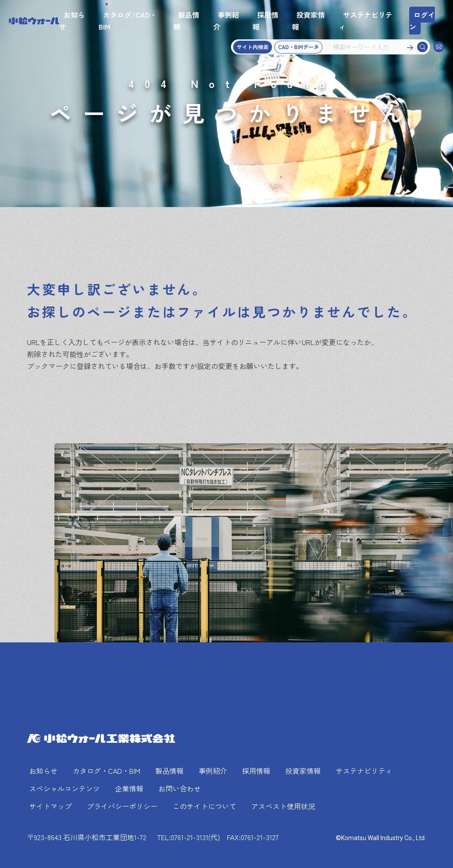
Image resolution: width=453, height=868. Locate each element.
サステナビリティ (365, 21)
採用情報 (265, 21)
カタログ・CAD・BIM (106, 771)
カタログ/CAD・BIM (128, 21)
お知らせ (72, 21)
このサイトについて (204, 806)
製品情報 (186, 21)
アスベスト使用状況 (283, 806)
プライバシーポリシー (122, 806)
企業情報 (129, 788)
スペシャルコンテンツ (65, 788)
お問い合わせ (180, 788)
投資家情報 (308, 21)
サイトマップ (50, 806)
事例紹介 (226, 21)
